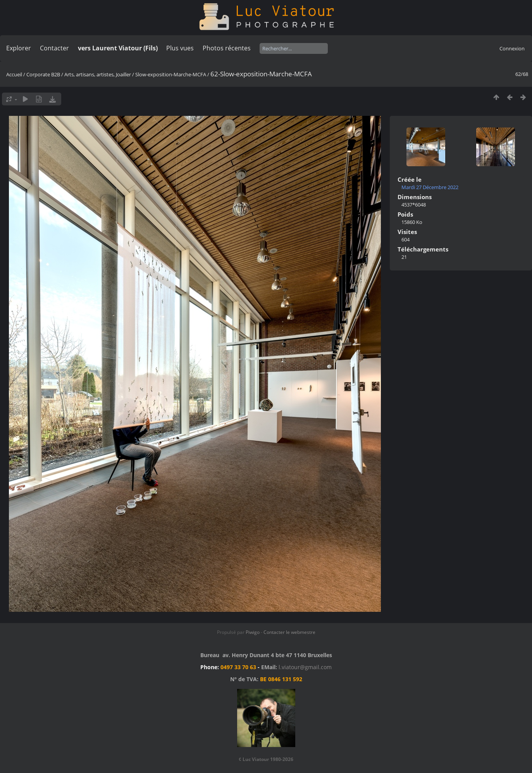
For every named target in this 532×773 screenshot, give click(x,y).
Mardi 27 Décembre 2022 (430, 187)
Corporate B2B (43, 74)
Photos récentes (227, 48)
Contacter (54, 48)
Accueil (14, 74)
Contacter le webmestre (289, 632)
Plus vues (180, 48)
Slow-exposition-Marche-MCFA (171, 74)
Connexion (512, 48)
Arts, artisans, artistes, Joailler (98, 74)
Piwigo (253, 632)
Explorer (19, 48)
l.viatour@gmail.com (305, 667)
